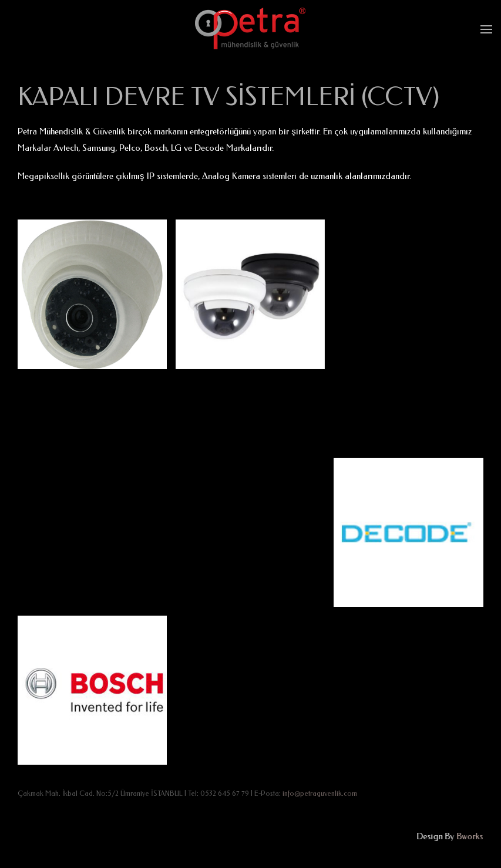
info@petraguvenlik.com (320, 793)
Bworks (469, 836)
